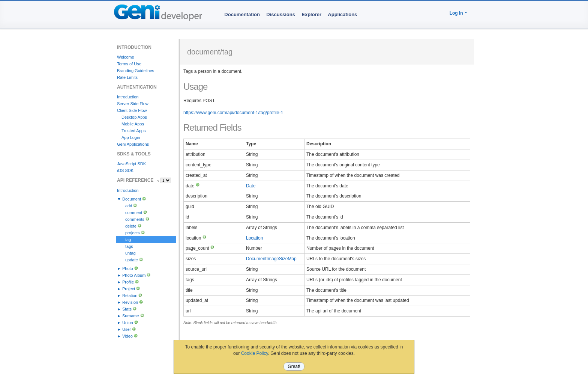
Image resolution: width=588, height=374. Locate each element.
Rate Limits (127, 77)
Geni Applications (133, 144)
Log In (456, 13)
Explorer (311, 14)
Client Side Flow (132, 110)
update (132, 260)
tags (129, 246)
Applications (342, 14)
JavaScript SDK (131, 164)
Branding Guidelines (136, 71)
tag (128, 240)
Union (128, 323)
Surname (131, 316)
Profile (128, 282)
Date (251, 186)
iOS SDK (125, 170)
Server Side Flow (133, 104)
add (129, 206)
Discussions (281, 14)
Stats (127, 309)
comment (134, 213)
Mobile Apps (133, 124)
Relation (130, 296)
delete (131, 226)
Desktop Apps (134, 117)
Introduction (128, 97)
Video (127, 336)
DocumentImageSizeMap (271, 259)
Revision (130, 302)
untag (130, 253)
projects (133, 233)
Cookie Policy (255, 353)
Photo (128, 268)
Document (132, 199)
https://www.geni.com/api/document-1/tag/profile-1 (233, 113)
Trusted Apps (133, 131)
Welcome (126, 57)
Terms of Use (129, 64)
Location (254, 238)
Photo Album (134, 275)
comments (135, 219)
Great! (294, 366)
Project (129, 289)
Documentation (242, 14)
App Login (131, 137)
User (127, 329)
